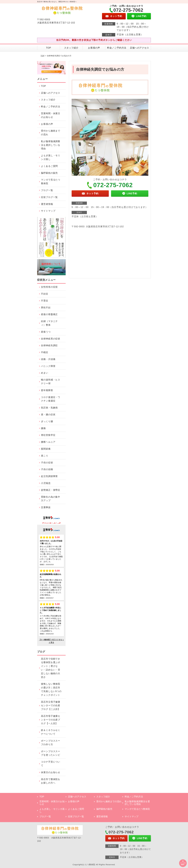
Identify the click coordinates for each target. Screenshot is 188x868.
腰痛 (43, 428)
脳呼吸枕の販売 (49, 173)
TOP (49, 48)
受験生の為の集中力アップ (51, 499)
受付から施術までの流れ (51, 133)
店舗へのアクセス (139, 48)
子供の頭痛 (47, 469)
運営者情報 (47, 204)
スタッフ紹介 (71, 48)
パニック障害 (48, 366)
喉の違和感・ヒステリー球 (51, 382)
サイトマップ (48, 211)
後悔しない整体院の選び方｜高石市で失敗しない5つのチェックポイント (51, 689)
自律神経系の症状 (51, 339)
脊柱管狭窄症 (48, 435)
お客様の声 (94, 48)
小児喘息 (46, 483)
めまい (45, 373)
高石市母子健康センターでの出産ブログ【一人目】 (51, 720)
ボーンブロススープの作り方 (51, 743)
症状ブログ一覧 (49, 197)
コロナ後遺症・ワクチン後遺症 (51, 399)
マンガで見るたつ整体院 (51, 182)
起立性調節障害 (49, 476)
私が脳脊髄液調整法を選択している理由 (51, 145)
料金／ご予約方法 (117, 48)
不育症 (45, 301)
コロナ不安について (51, 764)
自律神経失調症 (49, 345)
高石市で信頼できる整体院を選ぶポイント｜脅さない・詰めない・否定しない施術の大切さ (51, 668)
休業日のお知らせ (51, 772)
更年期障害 (47, 390)
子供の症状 (47, 463)
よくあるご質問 (49, 166)
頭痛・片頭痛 (48, 359)
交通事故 (46, 507)
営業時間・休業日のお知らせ (51, 115)
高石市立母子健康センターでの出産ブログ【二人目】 (51, 706)
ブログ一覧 (47, 190)
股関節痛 (46, 449)
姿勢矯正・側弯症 (51, 490)
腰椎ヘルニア (48, 442)
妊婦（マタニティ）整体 (49, 323)
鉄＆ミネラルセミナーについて (51, 732)
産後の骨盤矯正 (49, 314)
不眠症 (45, 352)
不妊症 (45, 294)
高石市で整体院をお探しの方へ (51, 781)
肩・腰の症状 (48, 415)
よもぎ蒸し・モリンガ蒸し (51, 157)
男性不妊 (46, 308)
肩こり (45, 456)
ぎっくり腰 (47, 421)
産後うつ (46, 332)
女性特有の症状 (49, 287)
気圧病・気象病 (49, 408)
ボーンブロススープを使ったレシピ (51, 753)
